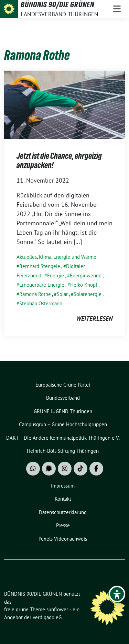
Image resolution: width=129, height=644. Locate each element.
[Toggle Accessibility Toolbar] (117, 594)
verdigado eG (47, 617)
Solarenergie (88, 294)
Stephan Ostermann (41, 303)
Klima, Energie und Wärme (68, 257)
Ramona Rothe (35, 294)
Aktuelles (27, 257)
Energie (56, 275)
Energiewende (86, 275)
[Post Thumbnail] (64, 104)
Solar (62, 294)
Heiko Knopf (84, 285)
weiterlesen (94, 319)
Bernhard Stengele (40, 266)
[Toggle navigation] (117, 9)
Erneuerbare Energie (42, 285)
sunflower (57, 609)
